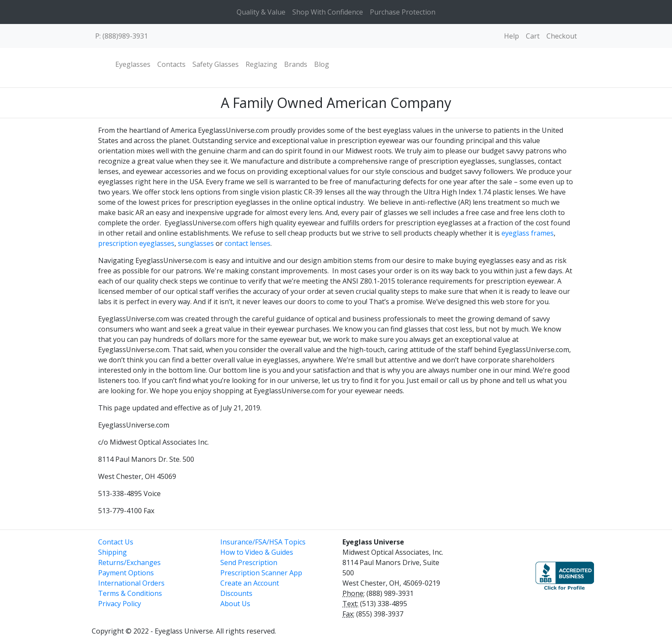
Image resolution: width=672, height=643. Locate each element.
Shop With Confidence (328, 12)
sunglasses (196, 243)
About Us (235, 604)
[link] (495, 572)
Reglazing (261, 64)
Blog (322, 64)
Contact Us (116, 542)
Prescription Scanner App (261, 573)
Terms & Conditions (130, 593)
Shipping (112, 552)
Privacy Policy (120, 604)
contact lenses (247, 243)
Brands (296, 64)
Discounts (236, 593)
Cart (533, 36)
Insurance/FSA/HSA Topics (263, 542)
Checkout (562, 36)
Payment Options (126, 573)
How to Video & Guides (257, 552)
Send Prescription (249, 562)
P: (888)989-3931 (121, 36)
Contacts (171, 64)
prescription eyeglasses (136, 243)
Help (511, 36)
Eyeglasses (133, 64)
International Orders (131, 583)
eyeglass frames (528, 233)
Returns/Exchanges (129, 562)
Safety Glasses (216, 64)
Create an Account (250, 583)
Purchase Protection (403, 12)
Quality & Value (261, 12)
